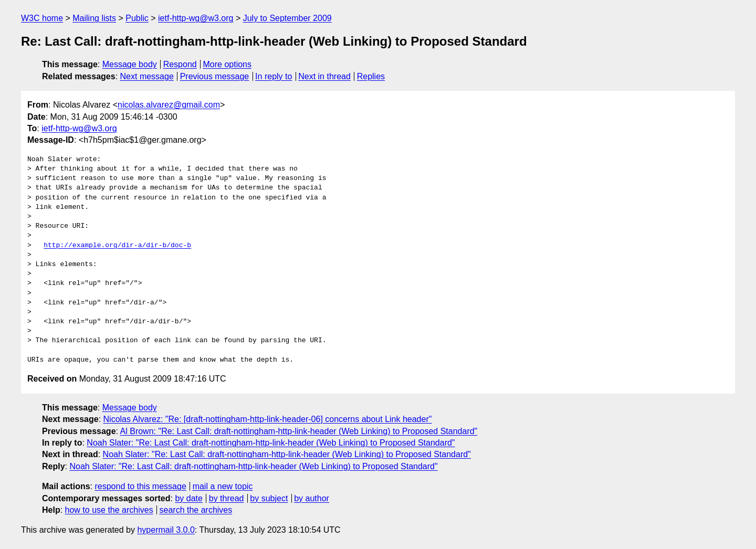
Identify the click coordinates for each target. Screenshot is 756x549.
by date (188, 498)
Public (137, 18)
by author (312, 498)
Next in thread (324, 76)
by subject (269, 498)
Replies (371, 76)
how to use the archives (109, 510)
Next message (147, 76)
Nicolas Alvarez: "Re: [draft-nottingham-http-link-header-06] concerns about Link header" (268, 419)
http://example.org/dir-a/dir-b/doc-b (117, 246)
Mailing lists (94, 18)
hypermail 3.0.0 (166, 530)
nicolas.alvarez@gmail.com (169, 105)
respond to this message (140, 486)
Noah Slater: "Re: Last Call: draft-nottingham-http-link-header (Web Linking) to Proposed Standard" (271, 443)
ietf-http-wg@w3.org (196, 18)
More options (228, 64)
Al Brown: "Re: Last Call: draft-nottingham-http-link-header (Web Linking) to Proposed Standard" (299, 431)
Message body (130, 64)
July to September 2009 (287, 18)
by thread (227, 498)
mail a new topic (223, 486)
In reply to (274, 76)
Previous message (215, 76)
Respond (180, 64)
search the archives (196, 510)
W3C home (42, 18)
